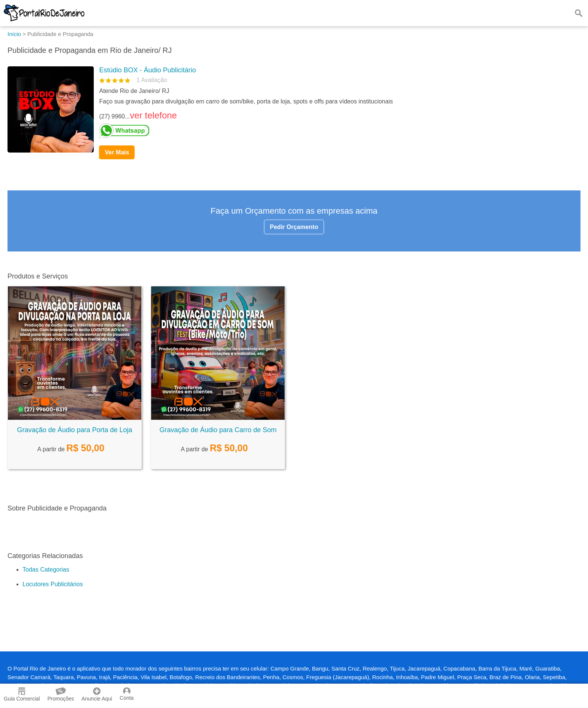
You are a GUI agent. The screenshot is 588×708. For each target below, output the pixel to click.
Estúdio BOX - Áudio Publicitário (147, 70)
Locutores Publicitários (53, 584)
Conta (127, 694)
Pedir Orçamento (294, 227)
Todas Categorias (46, 570)
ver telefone (153, 115)
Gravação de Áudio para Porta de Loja (74, 430)
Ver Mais (117, 152)
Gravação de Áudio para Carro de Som (218, 430)
